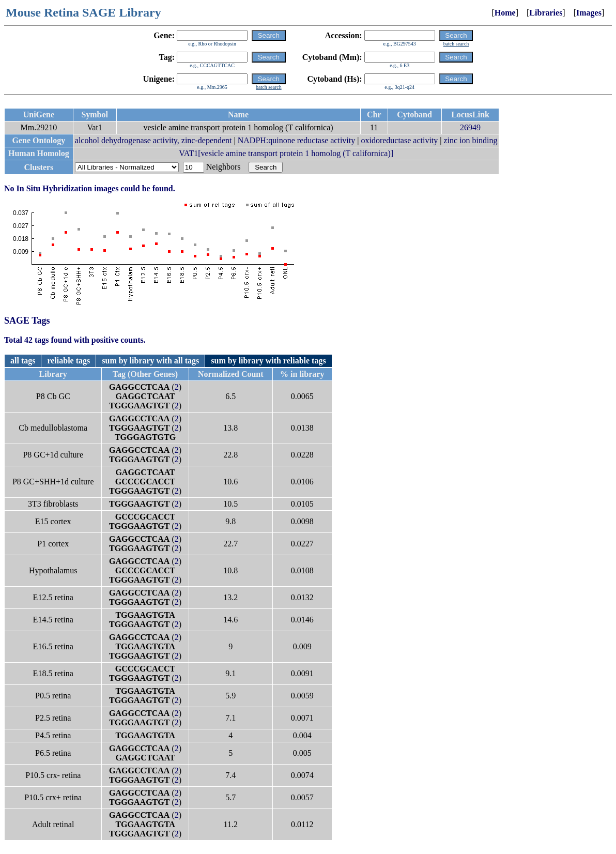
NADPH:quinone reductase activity (297, 140)
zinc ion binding (470, 140)
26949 (470, 127)
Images (589, 13)
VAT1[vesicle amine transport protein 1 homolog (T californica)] (286, 153)
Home (505, 13)
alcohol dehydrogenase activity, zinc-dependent (153, 140)
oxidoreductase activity (399, 140)
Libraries (546, 13)
